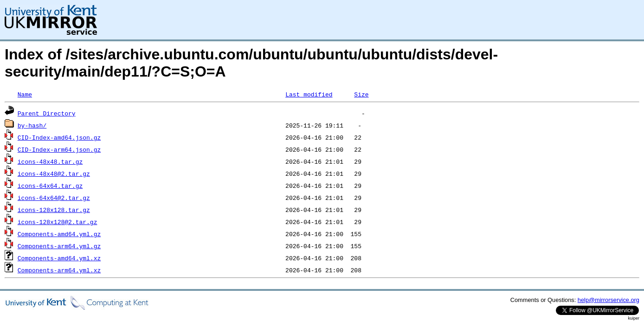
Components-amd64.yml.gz (59, 234)
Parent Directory (47, 113)
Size (361, 94)
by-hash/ (32, 125)
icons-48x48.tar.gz (50, 161)
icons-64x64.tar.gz (50, 186)
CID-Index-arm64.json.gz (59, 149)
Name (25, 94)
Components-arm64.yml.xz (59, 270)
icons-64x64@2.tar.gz (54, 198)
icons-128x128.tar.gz (54, 210)
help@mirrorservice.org (609, 300)
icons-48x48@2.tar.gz (54, 173)
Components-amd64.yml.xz (59, 258)
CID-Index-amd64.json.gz (59, 137)
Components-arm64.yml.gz (59, 246)
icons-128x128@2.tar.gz (58, 222)
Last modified (309, 94)
